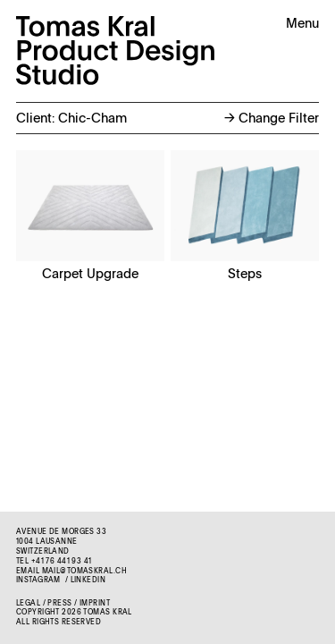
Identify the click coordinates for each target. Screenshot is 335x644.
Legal (28, 604)
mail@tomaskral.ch (84, 572)
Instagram (38, 580)
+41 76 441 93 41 (62, 562)
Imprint (95, 604)
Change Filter (272, 119)
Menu (302, 24)
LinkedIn (88, 580)
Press (59, 604)
